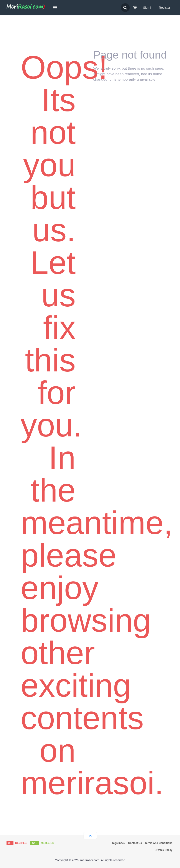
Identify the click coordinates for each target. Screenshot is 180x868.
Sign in (148, 8)
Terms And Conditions (159, 843)
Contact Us (135, 843)
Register (165, 8)
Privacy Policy (164, 850)
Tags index (119, 843)
